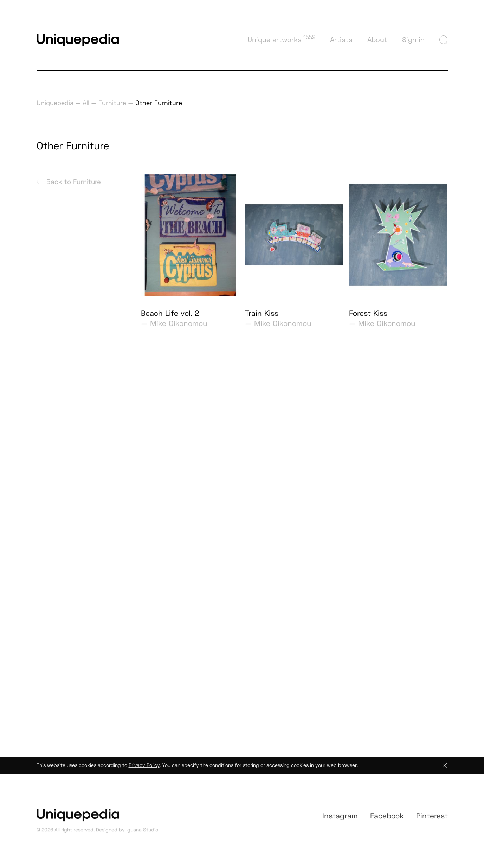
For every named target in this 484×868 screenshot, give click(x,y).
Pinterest (432, 821)
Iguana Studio (142, 834)
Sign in (413, 40)
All (86, 103)
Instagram (340, 821)
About (377, 40)
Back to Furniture (69, 185)
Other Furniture (159, 103)
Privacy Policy (144, 769)
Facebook (387, 821)
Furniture (112, 103)
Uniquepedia (55, 103)
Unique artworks (281, 39)
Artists (341, 40)
